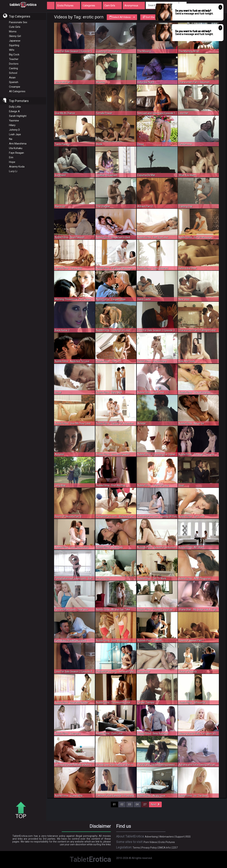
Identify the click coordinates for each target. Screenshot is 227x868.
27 (145, 804)
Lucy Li (13, 171)
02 (122, 804)
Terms (136, 848)
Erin (11, 157)
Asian (12, 78)
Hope (12, 162)
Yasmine (14, 121)
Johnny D (14, 130)
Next (155, 804)
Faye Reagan (16, 153)
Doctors (14, 64)
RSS (188, 837)
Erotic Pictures (167, 842)
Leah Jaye (15, 134)
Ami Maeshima (18, 144)
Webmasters (166, 837)
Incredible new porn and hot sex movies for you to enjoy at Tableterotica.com (23, 4)
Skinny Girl (15, 36)
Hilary (12, 125)
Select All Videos (122, 17)
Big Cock (14, 55)
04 (137, 804)
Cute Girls (15, 27)
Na (11, 139)
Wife (12, 50)
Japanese (15, 41)
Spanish (14, 82)
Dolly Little (15, 107)
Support (180, 837)
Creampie (15, 87)
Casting (13, 68)
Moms (13, 32)
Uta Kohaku (16, 148)
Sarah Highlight (18, 116)
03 (130, 804)
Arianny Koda (17, 167)
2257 (175, 848)
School (13, 73)
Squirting (14, 45)
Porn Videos (150, 842)
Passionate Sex (18, 22)
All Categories (17, 91)
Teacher (14, 59)
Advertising (151, 837)
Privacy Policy (149, 848)
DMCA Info (164, 848)
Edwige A (14, 111)
